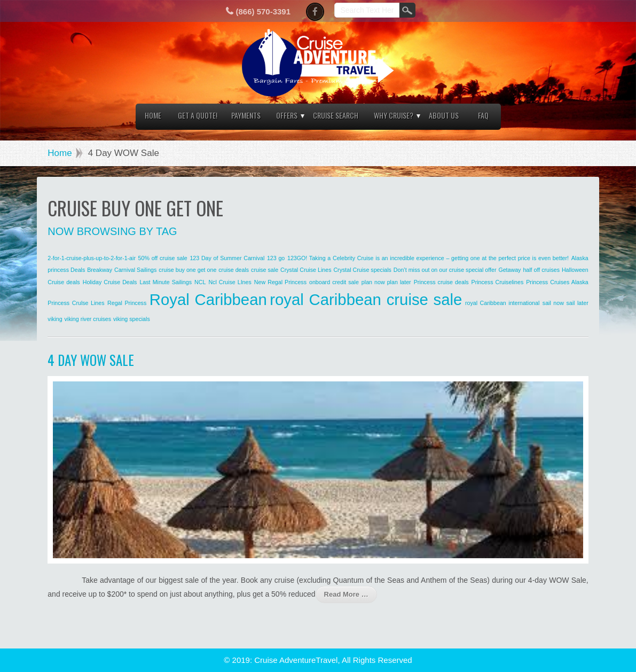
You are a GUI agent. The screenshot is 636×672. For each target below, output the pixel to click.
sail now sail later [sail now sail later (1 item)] (566, 303)
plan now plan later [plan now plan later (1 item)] (386, 282)
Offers (287, 115)
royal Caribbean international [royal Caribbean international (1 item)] (502, 303)
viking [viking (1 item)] (55, 319)
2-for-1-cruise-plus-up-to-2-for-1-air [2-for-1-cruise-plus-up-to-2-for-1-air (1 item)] (92, 258)
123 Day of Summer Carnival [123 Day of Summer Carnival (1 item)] (227, 258)
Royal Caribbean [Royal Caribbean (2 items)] (208, 299)
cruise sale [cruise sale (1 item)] (265, 270)
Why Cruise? (394, 115)
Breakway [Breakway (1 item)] (100, 270)
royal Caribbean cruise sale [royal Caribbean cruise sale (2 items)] (366, 299)
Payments (246, 115)
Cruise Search (336, 115)
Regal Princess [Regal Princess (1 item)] (127, 303)
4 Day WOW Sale (91, 360)
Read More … (346, 594)
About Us (444, 115)
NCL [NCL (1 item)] (200, 282)
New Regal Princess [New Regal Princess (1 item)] (280, 282)
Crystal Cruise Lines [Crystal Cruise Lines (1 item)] (306, 270)
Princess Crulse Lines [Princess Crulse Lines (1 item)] (76, 303)
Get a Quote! (198, 115)
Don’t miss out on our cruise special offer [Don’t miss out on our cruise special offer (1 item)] (445, 270)
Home (153, 115)
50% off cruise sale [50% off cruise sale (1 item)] (163, 258)
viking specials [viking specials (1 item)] (132, 319)
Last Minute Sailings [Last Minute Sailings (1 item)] (166, 282)
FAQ (483, 115)
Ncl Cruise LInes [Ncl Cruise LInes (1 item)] (230, 282)
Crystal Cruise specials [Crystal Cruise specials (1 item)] (362, 270)
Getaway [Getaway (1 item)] (509, 270)
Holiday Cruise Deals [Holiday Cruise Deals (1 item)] (110, 282)
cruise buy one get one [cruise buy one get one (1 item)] (187, 270)
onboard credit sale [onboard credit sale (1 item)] (334, 282)
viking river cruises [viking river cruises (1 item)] (88, 319)
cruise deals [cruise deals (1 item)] (234, 270)
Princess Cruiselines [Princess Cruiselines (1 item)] (498, 282)
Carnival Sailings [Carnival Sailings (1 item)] (135, 270)
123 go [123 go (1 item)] (276, 258)
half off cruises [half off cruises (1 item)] (541, 270)
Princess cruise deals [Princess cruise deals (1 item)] (441, 282)
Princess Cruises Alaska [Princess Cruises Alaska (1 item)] (557, 282)
